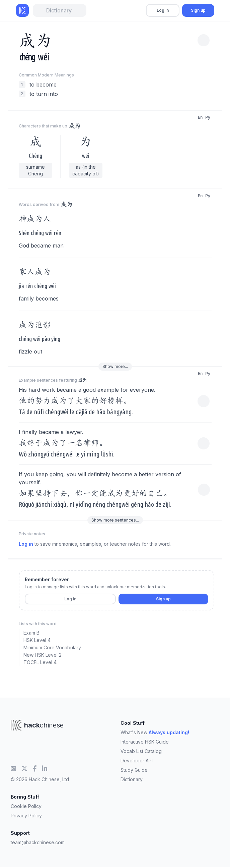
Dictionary (132, 779)
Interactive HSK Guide (145, 742)
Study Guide (134, 770)
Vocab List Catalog (141, 751)
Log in (163, 10)
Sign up (198, 10)
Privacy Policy (26, 816)
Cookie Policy (26, 806)
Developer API (137, 761)
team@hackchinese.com (38, 842)
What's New (155, 732)
